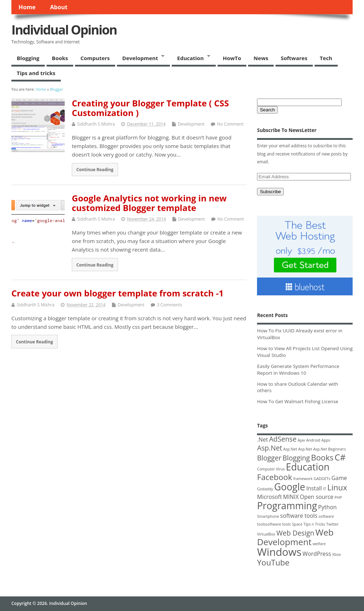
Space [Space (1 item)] (297, 524)
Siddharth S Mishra (96, 124)
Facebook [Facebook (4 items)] (275, 477)
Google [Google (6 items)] (290, 487)
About (59, 7)
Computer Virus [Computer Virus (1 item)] (271, 469)
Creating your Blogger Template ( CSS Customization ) (150, 108)
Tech (326, 58)
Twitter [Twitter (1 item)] (333, 524)
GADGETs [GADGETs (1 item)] (322, 479)
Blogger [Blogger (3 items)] (269, 458)
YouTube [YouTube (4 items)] (273, 562)
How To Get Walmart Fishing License (298, 401)
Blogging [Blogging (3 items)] (296, 458)
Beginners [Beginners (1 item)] (337, 449)
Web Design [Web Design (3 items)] (296, 533)
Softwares (294, 58)
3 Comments (169, 305)
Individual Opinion (64, 30)
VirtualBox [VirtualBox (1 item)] (266, 534)
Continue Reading (95, 169)
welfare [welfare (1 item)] (319, 544)
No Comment (230, 124)
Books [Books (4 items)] (322, 457)
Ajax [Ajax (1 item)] (301, 440)
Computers (95, 58)
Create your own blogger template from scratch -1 (117, 293)
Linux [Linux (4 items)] (337, 487)
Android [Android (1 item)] (313, 440)
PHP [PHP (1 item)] (338, 497)
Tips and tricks (36, 73)
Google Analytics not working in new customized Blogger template (149, 203)
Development (140, 58)
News (261, 58)
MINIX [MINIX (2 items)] (291, 497)
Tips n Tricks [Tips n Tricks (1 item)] (314, 524)
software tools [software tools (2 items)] (299, 516)
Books (60, 58)
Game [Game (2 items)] (339, 478)
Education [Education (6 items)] (308, 467)
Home (27, 7)
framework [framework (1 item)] (303, 479)
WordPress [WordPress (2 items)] (317, 554)
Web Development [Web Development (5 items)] (295, 537)
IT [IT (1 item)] (325, 489)
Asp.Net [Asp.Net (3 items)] (269, 448)
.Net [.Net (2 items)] (263, 439)
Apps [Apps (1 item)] (326, 440)
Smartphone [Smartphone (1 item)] (268, 516)
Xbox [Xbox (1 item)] (336, 554)
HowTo (232, 58)
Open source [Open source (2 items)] (316, 497)
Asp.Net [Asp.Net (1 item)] (290, 449)
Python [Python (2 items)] (327, 507)
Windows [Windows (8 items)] (279, 552)
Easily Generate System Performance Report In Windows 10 (298, 370)
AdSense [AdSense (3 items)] (283, 439)
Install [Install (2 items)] (314, 488)
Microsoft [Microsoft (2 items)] (269, 497)
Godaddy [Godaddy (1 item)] (265, 489)
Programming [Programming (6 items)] (287, 506)
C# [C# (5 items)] (340, 457)
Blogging (28, 58)
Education (190, 58)
